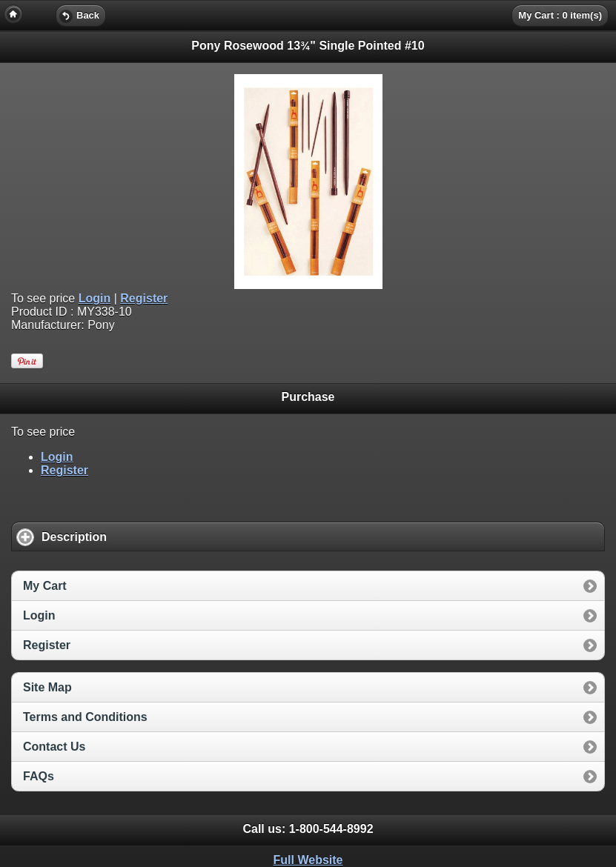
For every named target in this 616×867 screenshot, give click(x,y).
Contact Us (54, 747)
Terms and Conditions (85, 717)
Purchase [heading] (308, 397)
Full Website (308, 860)
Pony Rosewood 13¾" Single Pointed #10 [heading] (308, 46)
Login (95, 298)
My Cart (45, 586)
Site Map (47, 687)
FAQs (39, 776)
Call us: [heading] (308, 829)
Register (144, 298)
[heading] (308, 15)
